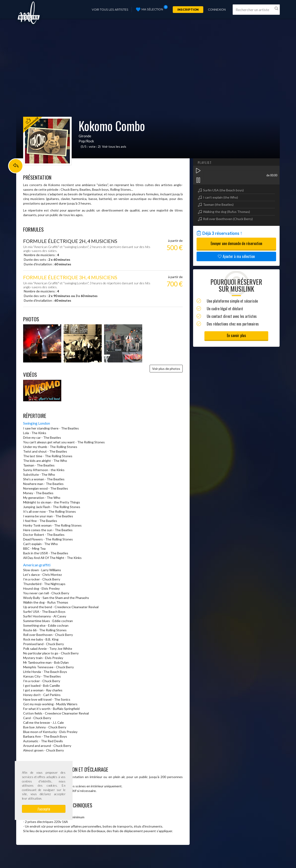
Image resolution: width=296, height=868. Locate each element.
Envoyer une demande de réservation (236, 243)
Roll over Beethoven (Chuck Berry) (228, 219)
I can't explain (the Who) (220, 197)
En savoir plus (236, 335)
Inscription (188, 10)
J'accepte (44, 809)
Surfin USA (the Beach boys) (223, 190)
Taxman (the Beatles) (218, 204)
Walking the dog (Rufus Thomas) (227, 212)
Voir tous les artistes (110, 10)
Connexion (217, 10)
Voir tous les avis (114, 146)
